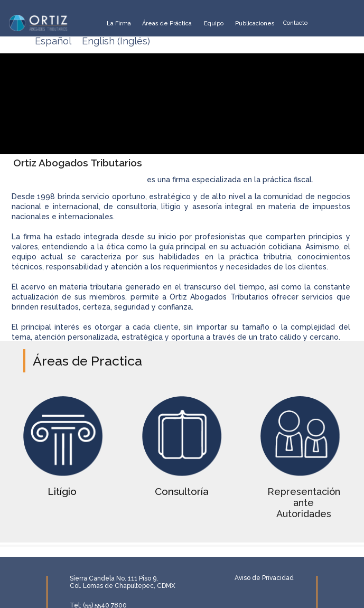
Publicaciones (255, 24)
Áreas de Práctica (167, 24)
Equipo (214, 24)
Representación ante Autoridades (304, 503)
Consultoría (182, 492)
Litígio (62, 492)
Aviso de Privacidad (264, 578)
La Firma (119, 24)
